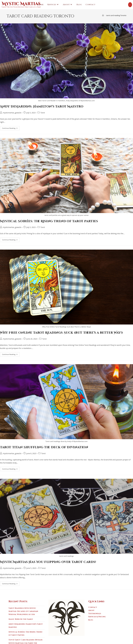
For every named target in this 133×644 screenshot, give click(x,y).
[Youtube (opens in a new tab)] (130, 5)
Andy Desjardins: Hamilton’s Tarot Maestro (42, 107)
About (91, 610)
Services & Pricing (97, 617)
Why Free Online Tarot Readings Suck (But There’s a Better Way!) (61, 333)
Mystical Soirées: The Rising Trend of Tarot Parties (49, 221)
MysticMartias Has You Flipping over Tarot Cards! (48, 562)
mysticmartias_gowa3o (12, 113)
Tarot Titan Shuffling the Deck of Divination (44, 447)
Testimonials (95, 614)
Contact (93, 607)
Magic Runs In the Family (21, 619)
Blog (91, 620)
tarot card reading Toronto (116, 15)
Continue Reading (11, 129)
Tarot (43, 113)
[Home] (103, 15)
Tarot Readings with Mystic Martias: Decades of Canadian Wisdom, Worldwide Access (23, 611)
